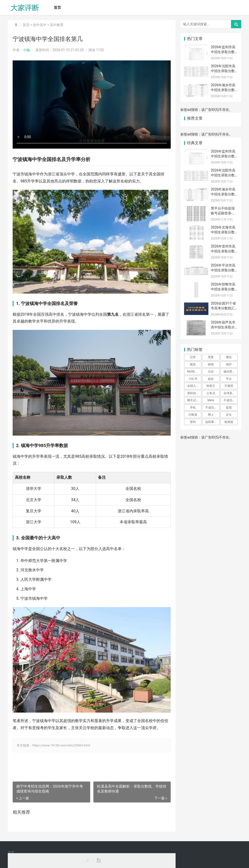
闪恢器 (193, 415)
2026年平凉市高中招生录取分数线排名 (223, 270)
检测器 (229, 422)
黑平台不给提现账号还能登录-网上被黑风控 (223, 213)
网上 (211, 415)
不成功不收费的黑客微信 (231, 400)
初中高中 (40, 25)
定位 (229, 415)
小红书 (193, 379)
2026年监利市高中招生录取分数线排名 (223, 52)
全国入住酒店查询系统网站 (194, 386)
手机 (193, 408)
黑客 (211, 357)
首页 (57, 8)
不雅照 (229, 386)
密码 (193, 422)
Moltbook (193, 372)
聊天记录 (193, 400)
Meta (211, 400)
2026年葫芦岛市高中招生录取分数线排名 (223, 327)
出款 (211, 372)
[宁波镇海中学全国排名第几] (92, 105)
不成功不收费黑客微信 (212, 408)
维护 (229, 364)
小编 (26, 50)
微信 (229, 357)
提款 (211, 379)
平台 (229, 379)
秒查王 (211, 386)
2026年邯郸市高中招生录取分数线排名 (223, 289)
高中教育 (57, 25)
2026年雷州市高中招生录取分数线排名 (223, 251)
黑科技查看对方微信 (194, 393)
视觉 (193, 364)
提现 (229, 408)
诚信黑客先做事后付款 (231, 372)
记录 (193, 357)
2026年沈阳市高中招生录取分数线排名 (223, 71)
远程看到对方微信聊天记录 (212, 422)
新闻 (211, 364)
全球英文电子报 (231, 393)
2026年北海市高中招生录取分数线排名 (223, 232)
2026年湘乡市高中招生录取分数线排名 (223, 90)
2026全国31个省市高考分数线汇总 (223, 308)
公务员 (211, 393)
